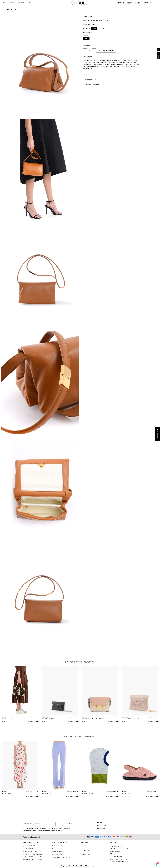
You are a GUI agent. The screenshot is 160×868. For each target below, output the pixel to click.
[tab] (112, 74)
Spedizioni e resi (91, 79)
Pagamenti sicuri (91, 74)
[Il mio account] (137, 3)
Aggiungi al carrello (32, 722)
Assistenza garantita (92, 85)
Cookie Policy (86, 854)
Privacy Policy (86, 850)
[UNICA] (86, 39)
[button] (129, 3)
